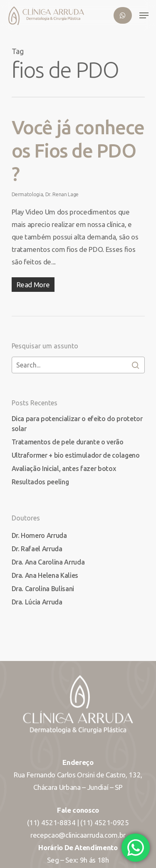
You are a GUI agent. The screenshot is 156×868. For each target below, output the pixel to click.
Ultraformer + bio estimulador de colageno (76, 455)
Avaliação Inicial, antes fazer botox (64, 469)
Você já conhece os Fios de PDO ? (78, 150)
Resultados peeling (40, 482)
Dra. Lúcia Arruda (37, 602)
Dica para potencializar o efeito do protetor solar (77, 424)
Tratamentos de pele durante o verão (68, 442)
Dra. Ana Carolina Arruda (48, 562)
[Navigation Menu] (144, 15)
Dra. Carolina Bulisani (43, 589)
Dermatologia (27, 194)
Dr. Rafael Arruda (37, 549)
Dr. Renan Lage (62, 194)
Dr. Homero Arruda (39, 535)
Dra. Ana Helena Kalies (45, 575)
